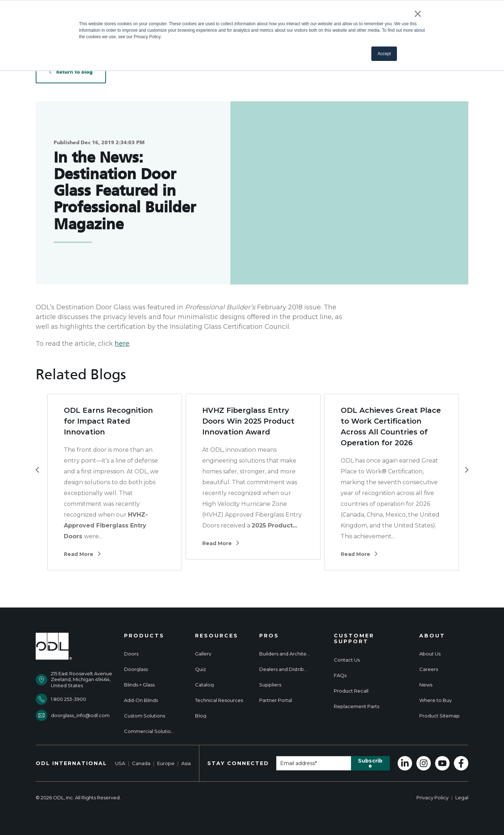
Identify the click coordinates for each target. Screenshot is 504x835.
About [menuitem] (432, 636)
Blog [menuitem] (201, 716)
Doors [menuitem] (131, 654)
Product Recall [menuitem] (351, 691)
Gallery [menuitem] (203, 654)
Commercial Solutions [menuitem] (149, 731)
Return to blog (71, 72)
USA (120, 763)
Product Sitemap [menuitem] (439, 716)
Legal (462, 798)
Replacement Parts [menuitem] (357, 706)
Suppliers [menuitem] (270, 685)
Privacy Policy (432, 798)
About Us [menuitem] (430, 654)
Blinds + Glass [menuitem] (139, 685)
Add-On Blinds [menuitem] (141, 700)
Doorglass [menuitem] (136, 669)
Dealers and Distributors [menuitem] (284, 669)
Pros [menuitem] (269, 636)
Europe (166, 763)
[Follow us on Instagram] (424, 763)
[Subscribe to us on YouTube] (442, 763)
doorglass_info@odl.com (80, 715)
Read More (82, 555)
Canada (141, 763)
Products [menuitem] (144, 636)
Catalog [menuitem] (204, 685)
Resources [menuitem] (217, 636)
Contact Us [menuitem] (347, 660)
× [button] (418, 14)
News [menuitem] (426, 685)
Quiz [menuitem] (200, 669)
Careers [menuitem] (429, 669)
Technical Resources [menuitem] (219, 700)
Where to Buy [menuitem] (436, 700)
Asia (186, 763)
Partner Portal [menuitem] (276, 700)
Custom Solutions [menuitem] (145, 716)
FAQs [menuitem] (340, 675)
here (122, 344)
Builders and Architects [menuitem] (284, 654)
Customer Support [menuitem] (354, 639)
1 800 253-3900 (68, 699)
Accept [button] (384, 54)
